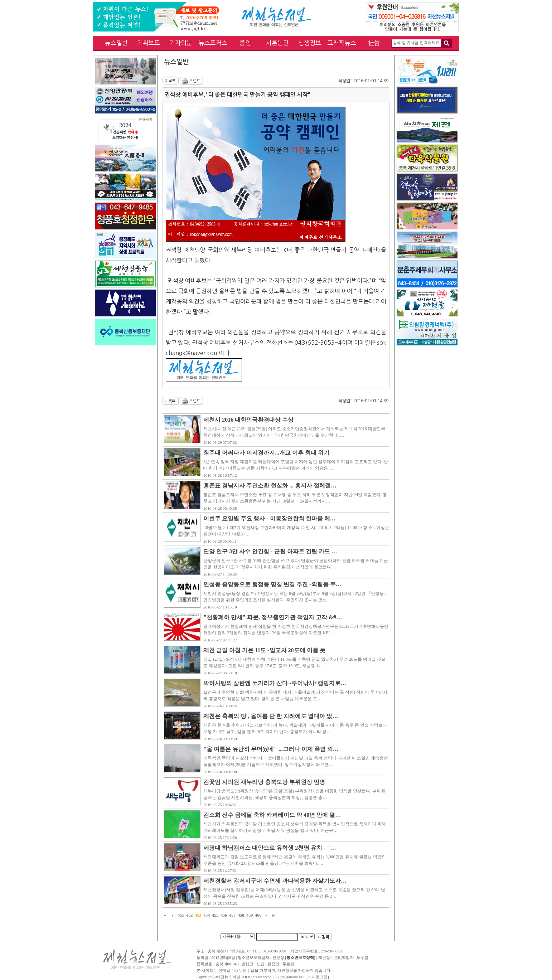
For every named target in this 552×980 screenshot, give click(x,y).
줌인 (245, 43)
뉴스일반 (116, 43)
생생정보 (310, 43)
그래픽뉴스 (342, 43)
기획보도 (149, 43)
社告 (374, 43)
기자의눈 (181, 43)
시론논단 (277, 43)
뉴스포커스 (213, 43)
